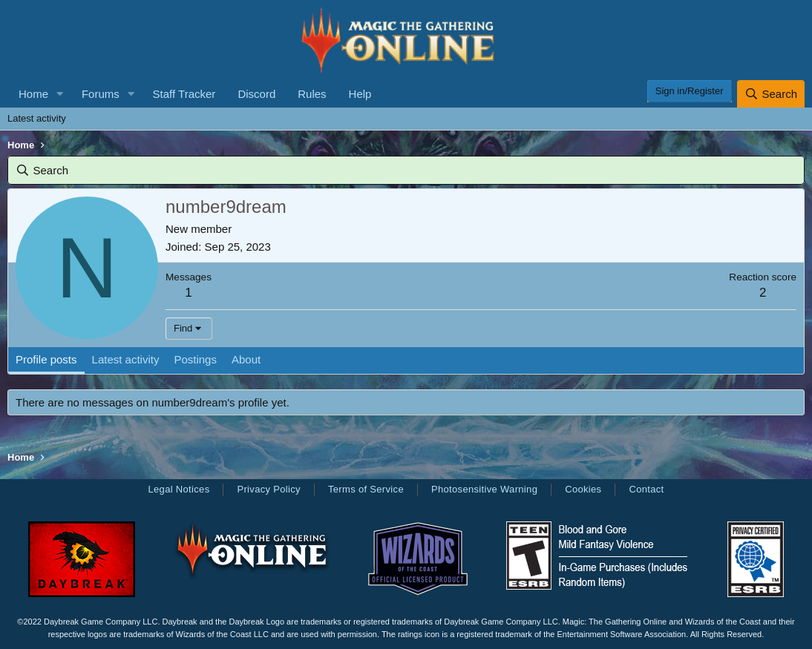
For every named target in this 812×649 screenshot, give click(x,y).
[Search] (771, 94)
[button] (60, 94)
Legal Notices (179, 489)
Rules (312, 94)
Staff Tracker (184, 94)
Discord (256, 94)
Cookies (583, 489)
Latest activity (37, 118)
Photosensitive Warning (484, 489)
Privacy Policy (268, 489)
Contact (646, 489)
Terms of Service (366, 489)
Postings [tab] (195, 359)
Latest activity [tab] (126, 359)
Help (360, 94)
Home (33, 94)
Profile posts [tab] (46, 359)
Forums (101, 94)
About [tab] (246, 359)
